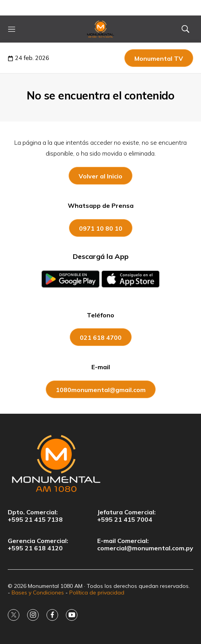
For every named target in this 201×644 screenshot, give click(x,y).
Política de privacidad (97, 593)
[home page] (101, 29)
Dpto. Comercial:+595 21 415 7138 (35, 516)
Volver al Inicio (100, 176)
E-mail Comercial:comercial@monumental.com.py (145, 545)
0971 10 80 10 (101, 228)
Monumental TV (159, 58)
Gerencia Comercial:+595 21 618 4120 (38, 545)
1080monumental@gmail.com (101, 390)
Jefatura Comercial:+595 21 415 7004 (126, 516)
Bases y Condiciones (38, 593)
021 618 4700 (101, 337)
